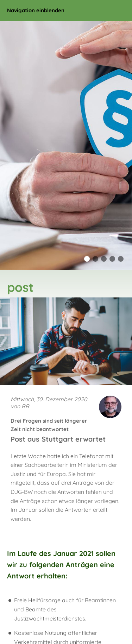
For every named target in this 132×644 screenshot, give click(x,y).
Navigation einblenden (36, 10)
